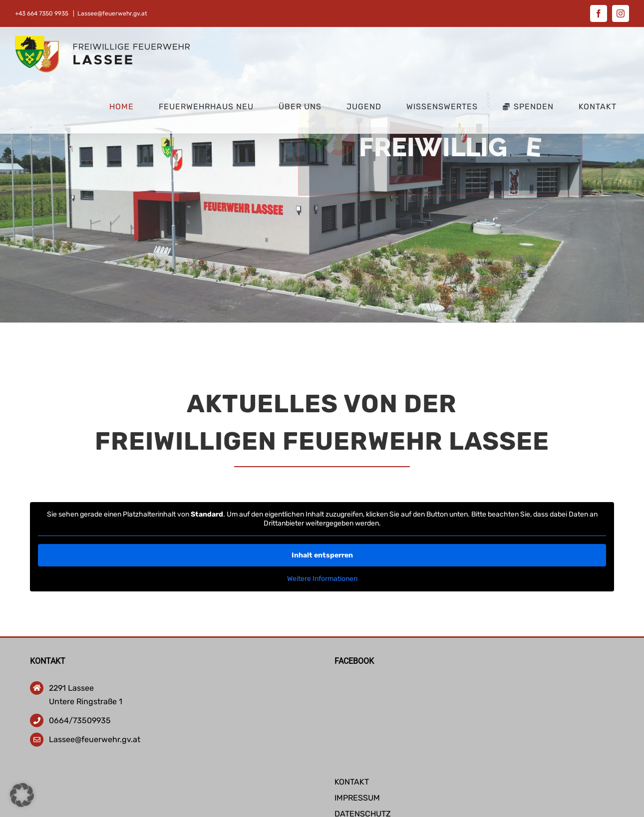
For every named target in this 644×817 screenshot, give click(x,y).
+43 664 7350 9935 (42, 13)
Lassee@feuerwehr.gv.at (112, 13)
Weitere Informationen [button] (322, 579)
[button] (22, 795)
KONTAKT (352, 782)
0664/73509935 (80, 720)
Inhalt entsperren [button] (322, 555)
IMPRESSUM (357, 798)
